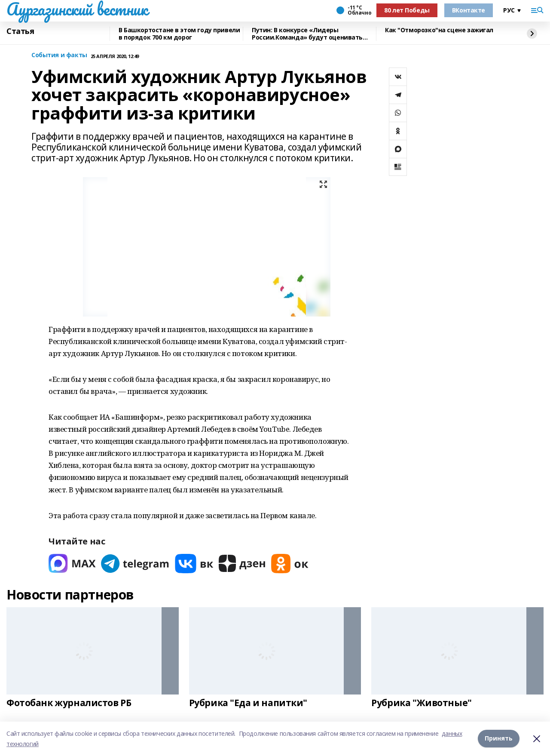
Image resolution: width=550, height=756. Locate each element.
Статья (20, 31)
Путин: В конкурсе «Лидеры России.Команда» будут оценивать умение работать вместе (307, 34)
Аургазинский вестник (77, 9)
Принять (499, 739)
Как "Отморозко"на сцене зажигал (439, 30)
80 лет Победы (407, 10)
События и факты (59, 55)
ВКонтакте (469, 10)
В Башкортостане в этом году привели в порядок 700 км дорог (179, 34)
